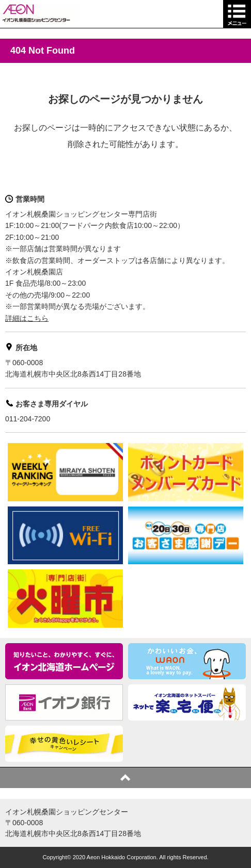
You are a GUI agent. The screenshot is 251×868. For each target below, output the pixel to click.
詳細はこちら (27, 318)
